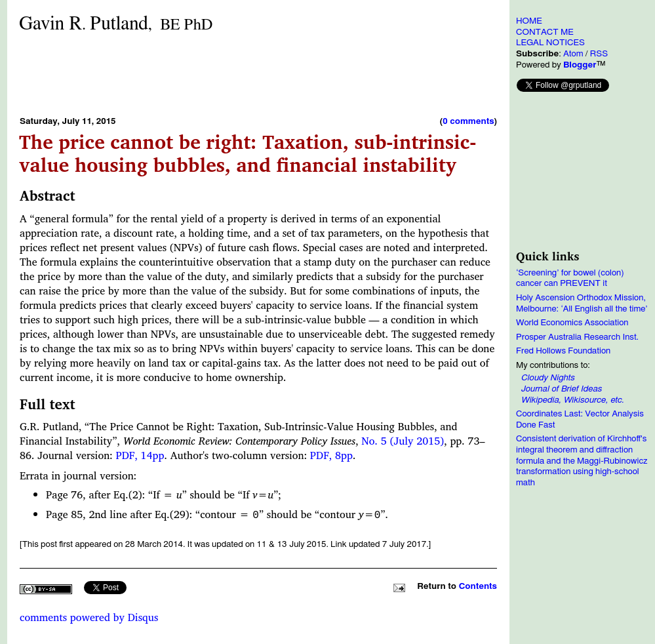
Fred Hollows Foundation (563, 351)
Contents (478, 586)
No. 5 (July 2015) (403, 441)
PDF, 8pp (331, 455)
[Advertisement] (258, 74)
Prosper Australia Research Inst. (577, 337)
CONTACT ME (545, 32)
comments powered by (89, 617)
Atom (573, 54)
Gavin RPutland (116, 24)
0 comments (468, 121)
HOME (529, 21)
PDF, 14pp (140, 455)
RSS (599, 54)
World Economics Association (572, 323)
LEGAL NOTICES (550, 43)
